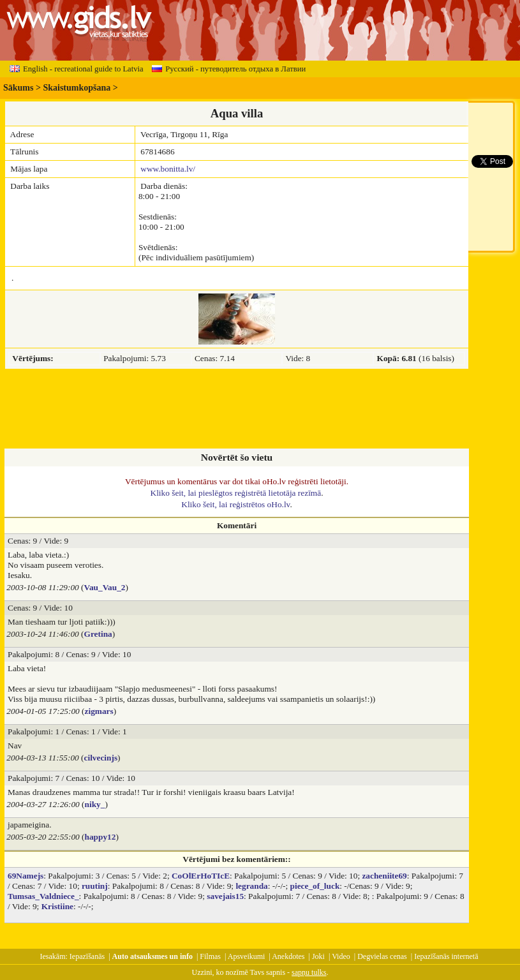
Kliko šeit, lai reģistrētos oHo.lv (235, 504)
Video (341, 956)
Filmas (210, 956)
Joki (318, 956)
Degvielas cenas (382, 956)
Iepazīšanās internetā (446, 956)
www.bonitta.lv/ (168, 169)
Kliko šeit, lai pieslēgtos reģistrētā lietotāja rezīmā (236, 493)
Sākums (18, 88)
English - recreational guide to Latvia (77, 69)
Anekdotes (288, 956)
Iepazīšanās (87, 956)
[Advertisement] (237, 410)
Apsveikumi (247, 956)
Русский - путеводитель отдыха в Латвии (229, 69)
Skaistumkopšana (77, 88)
